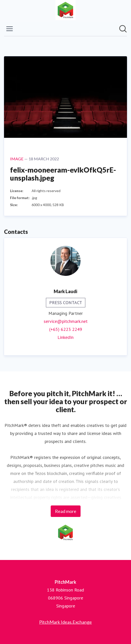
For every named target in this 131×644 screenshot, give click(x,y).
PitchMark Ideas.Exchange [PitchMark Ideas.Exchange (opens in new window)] (65, 622)
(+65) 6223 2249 (66, 329)
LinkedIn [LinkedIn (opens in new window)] (65, 337)
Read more (66, 511)
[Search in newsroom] (123, 29)
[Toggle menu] (10, 29)
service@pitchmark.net (66, 321)
